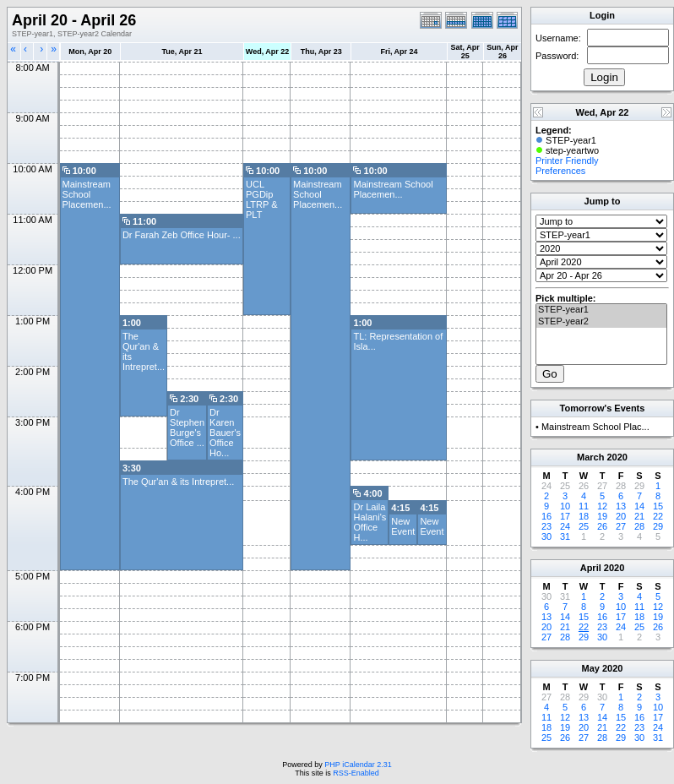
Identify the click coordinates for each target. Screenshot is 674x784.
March (590, 457)
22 (658, 516)
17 (565, 516)
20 (621, 516)
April (591, 568)
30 (546, 536)
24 (565, 526)
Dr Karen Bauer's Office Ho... (225, 433)
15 (658, 506)
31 (565, 536)
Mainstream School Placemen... (87, 194)
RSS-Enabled (356, 773)
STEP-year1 (601, 310)
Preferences (560, 171)
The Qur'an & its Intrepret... (178, 482)
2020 (617, 457)
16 (546, 516)
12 (602, 506)
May (591, 668)
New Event (403, 526)
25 (584, 526)
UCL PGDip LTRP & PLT (262, 199)
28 (639, 526)
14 (639, 506)
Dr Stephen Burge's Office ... (187, 427)
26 (602, 526)
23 (546, 526)
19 (602, 516)
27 (621, 526)
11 (584, 506)
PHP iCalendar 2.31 (358, 765)
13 (621, 506)
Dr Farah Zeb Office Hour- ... (182, 235)
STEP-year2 (601, 322)
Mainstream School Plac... (595, 427)
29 (658, 526)
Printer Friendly (567, 161)
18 (584, 516)
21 (639, 516)
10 (565, 506)
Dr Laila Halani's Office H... (370, 522)
